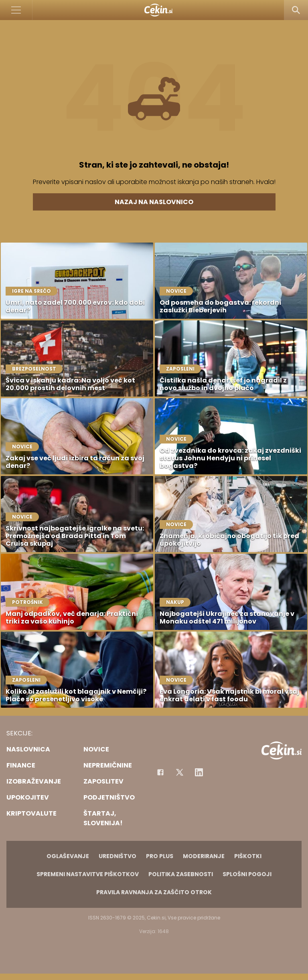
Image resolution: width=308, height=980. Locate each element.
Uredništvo (118, 856)
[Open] (16, 10)
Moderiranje (204, 856)
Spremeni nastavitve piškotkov (88, 874)
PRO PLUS (160, 856)
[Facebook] (160, 772)
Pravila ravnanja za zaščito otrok (154, 892)
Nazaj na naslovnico (154, 202)
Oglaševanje (68, 856)
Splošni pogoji (247, 874)
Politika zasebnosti (181, 874)
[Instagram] (199, 772)
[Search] (296, 10)
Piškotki (248, 856)
